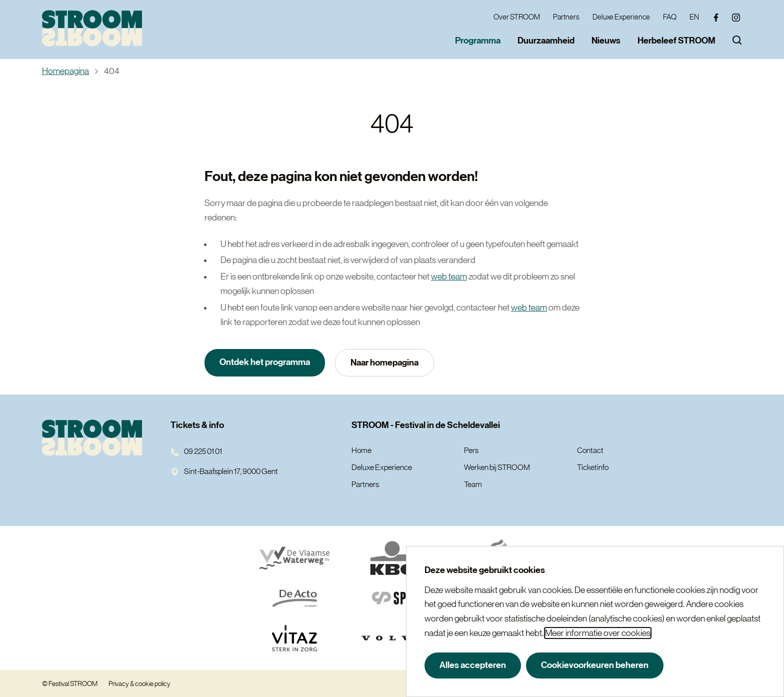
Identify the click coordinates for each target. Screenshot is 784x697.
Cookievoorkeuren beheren (595, 665)
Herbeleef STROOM (676, 40)
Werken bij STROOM (497, 467)
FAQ (670, 17)
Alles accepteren (473, 665)
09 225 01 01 (196, 451)
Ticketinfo (593, 467)
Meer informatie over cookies (598, 633)
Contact (590, 450)
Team (473, 484)
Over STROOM (517, 17)
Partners (566, 17)
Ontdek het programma (265, 362)
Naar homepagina (384, 362)
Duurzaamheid (546, 40)
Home (361, 450)
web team (449, 276)
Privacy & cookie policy (139, 683)
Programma (478, 40)
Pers (471, 450)
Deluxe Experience (621, 17)
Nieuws (606, 40)
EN (694, 17)
